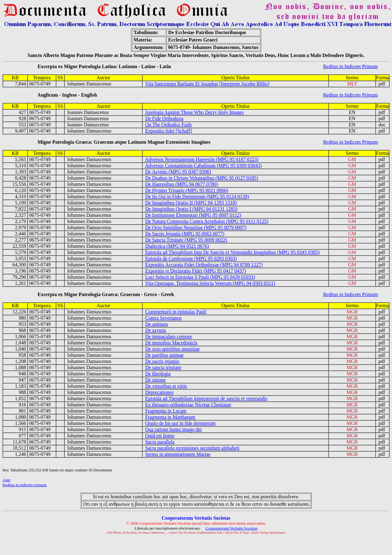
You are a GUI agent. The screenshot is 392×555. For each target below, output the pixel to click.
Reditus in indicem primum (25, 485)
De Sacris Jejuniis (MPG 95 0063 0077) (185, 234)
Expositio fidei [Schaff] (168, 131)
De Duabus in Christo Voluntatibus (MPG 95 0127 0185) (202, 178)
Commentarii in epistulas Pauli (176, 312)
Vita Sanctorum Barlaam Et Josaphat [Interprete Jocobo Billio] (207, 84)
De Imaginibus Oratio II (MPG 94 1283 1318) (191, 203)
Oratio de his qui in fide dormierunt (180, 423)
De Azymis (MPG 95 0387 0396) (178, 172)
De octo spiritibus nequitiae (172, 349)
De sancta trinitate (163, 367)
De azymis (156, 330)
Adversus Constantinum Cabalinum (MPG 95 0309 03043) (203, 166)
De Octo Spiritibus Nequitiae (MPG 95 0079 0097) (196, 227)
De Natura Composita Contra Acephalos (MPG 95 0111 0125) (207, 221)
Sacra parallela (160, 442)
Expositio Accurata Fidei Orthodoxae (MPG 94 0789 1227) (204, 265)
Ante (6, 480)
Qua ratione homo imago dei (173, 429)
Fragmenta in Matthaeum (170, 417)
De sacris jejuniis (162, 361)
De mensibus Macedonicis (171, 343)
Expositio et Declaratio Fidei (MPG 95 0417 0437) (196, 271)
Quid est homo (160, 436)
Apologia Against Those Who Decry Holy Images (194, 112)
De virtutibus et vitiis (166, 386)
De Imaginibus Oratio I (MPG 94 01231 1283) (191, 209)
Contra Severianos (163, 318)
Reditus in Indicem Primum (350, 66)
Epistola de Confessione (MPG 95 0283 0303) (191, 258)
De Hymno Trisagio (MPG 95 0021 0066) (187, 190)
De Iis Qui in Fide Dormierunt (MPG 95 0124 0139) (197, 197)
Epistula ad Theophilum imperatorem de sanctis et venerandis (206, 398)
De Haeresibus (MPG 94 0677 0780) (181, 184)
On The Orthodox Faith (168, 125)
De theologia (158, 374)
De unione (155, 380)
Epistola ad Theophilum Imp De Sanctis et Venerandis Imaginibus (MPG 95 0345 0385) (232, 252)
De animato (157, 324)
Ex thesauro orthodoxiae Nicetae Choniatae (188, 405)
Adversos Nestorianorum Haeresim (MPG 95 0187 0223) (202, 159)
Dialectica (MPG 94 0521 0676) (177, 246)
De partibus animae (164, 355)
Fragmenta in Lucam (166, 411)
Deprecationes (159, 392)
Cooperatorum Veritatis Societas (231, 528)
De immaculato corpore (168, 336)
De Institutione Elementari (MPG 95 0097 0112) (193, 215)
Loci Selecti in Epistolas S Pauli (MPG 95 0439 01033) (200, 277)
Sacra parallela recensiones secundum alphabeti (192, 448)
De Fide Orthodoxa (164, 118)
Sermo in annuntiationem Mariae (178, 454)
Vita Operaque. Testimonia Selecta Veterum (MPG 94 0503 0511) (210, 283)
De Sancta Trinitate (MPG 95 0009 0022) (186, 240)
